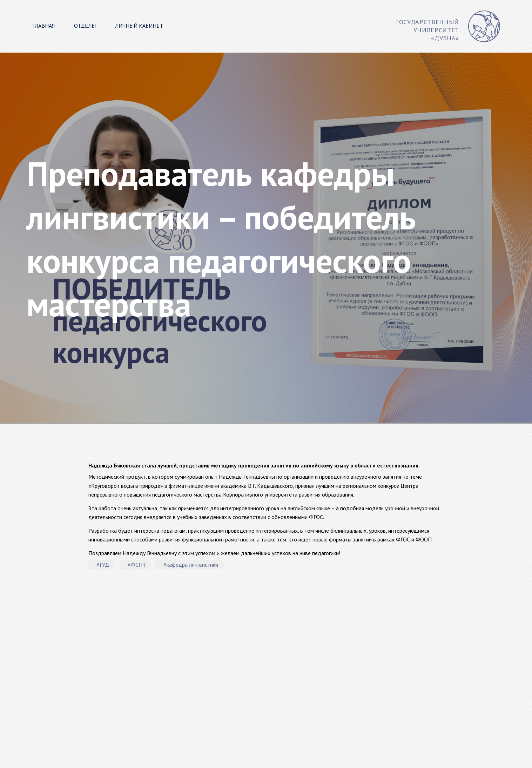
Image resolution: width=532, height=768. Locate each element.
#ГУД (103, 565)
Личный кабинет (139, 26)
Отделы (85, 26)
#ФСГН (136, 565)
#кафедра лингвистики (191, 565)
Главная (43, 26)
